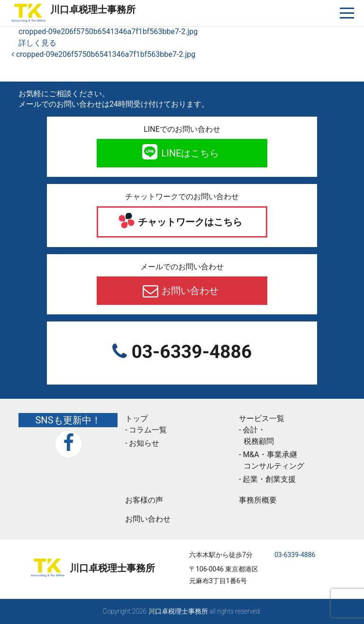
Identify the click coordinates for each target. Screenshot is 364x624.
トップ (136, 418)
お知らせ (144, 443)
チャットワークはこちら (189, 222)
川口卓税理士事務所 (93, 9)
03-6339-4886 (190, 352)
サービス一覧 (262, 418)
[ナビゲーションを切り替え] (347, 13)
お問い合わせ (189, 291)
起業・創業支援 (269, 479)
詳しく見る (37, 43)
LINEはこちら (189, 153)
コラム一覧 (148, 430)
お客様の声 (144, 500)
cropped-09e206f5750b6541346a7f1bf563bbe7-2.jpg (108, 32)
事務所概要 (258, 500)
